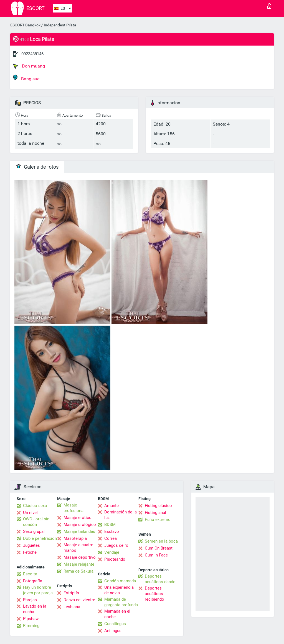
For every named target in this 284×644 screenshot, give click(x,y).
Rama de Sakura (78, 571)
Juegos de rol (117, 545)
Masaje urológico (80, 525)
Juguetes (31, 545)
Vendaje (112, 552)
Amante (111, 506)
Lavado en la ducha (35, 609)
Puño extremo (158, 520)
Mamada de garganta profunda (121, 602)
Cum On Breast (159, 548)
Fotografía (33, 581)
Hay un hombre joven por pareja (38, 590)
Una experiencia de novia (119, 590)
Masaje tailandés (79, 531)
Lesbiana (72, 607)
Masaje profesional (74, 508)
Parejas (30, 600)
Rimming (31, 626)
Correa (111, 538)
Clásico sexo (35, 506)
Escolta (30, 574)
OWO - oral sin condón (36, 522)
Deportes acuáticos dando (160, 579)
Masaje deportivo (80, 557)
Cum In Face (156, 555)
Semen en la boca (161, 541)
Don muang (29, 66)
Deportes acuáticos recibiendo (154, 594)
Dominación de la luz (121, 515)
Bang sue (26, 78)
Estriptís (71, 593)
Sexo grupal (34, 531)
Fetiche (30, 552)
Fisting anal (155, 513)
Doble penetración (40, 538)
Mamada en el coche (117, 614)
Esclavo (112, 531)
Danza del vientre (79, 600)
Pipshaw (31, 619)
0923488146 (32, 54)
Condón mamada (120, 581)
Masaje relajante (79, 564)
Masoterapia (75, 538)
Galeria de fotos (37, 167)
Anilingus (113, 631)
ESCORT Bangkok (25, 25)
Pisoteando (115, 559)
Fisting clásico (158, 506)
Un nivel (30, 513)
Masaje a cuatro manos (78, 548)
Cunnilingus (115, 624)
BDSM (110, 525)
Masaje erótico (78, 518)
